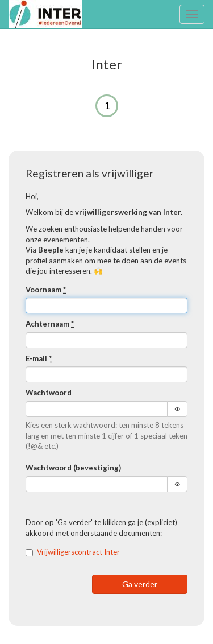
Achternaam (50, 324)
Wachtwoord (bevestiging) (73, 468)
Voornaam (46, 290)
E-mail (39, 358)
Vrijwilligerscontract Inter (78, 552)
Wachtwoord (49, 393)
